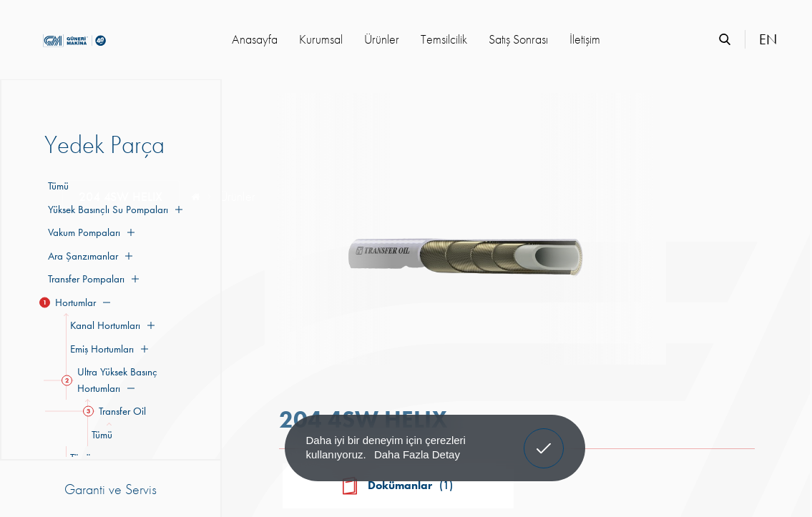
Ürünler (382, 39)
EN (768, 39)
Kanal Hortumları (110, 325)
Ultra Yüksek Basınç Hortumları (112, 380)
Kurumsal (321, 39)
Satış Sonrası (518, 39)
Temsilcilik (444, 39)
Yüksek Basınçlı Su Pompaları (113, 210)
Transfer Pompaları (92, 279)
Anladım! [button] (544, 438)
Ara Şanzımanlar (88, 256)
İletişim (585, 39)
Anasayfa (255, 39)
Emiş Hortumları (107, 349)
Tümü (58, 186)
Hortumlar (77, 302)
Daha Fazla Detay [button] (417, 454)
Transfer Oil (117, 411)
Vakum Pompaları (89, 232)
